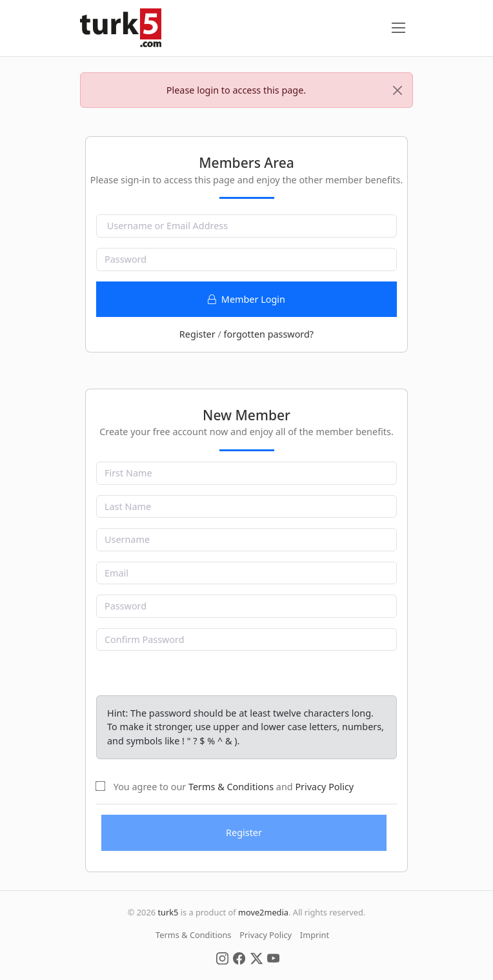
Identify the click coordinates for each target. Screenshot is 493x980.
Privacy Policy (324, 787)
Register (197, 334)
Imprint (315, 935)
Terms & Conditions (231, 787)
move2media (263, 912)
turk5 (168, 912)
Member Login (246, 299)
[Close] (397, 90)
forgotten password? (268, 334)
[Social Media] (222, 957)
